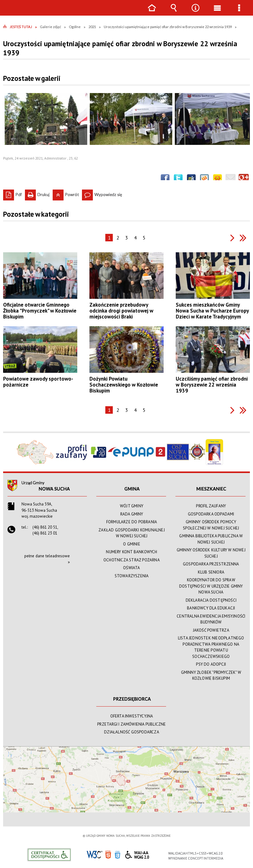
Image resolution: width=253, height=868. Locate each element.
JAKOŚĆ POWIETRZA (211, 630)
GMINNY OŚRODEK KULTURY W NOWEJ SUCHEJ (211, 553)
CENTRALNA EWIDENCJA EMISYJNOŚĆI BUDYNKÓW (211, 619)
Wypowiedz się (102, 193)
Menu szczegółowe (239, 12)
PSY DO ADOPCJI (211, 664)
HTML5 (108, 854)
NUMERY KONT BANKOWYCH (131, 552)
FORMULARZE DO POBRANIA (132, 522)
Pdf (12, 193)
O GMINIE (132, 544)
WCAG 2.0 (137, 854)
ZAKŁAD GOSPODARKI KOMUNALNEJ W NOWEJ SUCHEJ (132, 533)
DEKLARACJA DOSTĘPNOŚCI (211, 600)
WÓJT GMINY (132, 506)
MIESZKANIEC (211, 489)
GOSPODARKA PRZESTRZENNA (211, 564)
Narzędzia (195, 12)
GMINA (132, 489)
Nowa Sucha (54, 489)
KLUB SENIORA (211, 572)
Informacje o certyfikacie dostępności (49, 855)
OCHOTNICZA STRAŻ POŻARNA (132, 560)
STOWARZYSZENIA (132, 576)
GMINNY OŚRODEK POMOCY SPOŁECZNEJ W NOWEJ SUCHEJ (211, 525)
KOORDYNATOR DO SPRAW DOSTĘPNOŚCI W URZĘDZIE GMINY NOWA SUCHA (211, 586)
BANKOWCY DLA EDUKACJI (211, 608)
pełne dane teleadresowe (47, 556)
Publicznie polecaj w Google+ (244, 179)
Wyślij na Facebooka (165, 179)
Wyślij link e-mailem (231, 179)
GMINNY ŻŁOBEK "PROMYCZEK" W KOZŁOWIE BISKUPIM (211, 676)
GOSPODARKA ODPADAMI (211, 514)
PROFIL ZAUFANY (211, 506)
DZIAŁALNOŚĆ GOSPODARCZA (132, 732)
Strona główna (152, 12)
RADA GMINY (132, 514)
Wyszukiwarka (174, 12)
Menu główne (217, 12)
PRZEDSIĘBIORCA (132, 699)
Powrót (66, 193)
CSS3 (117, 854)
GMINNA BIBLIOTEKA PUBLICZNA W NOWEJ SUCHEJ (211, 539)
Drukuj (37, 193)
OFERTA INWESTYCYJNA (132, 716)
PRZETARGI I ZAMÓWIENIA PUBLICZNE (131, 724)
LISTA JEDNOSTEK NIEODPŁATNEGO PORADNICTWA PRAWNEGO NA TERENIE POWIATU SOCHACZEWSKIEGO (211, 647)
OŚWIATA (131, 568)
